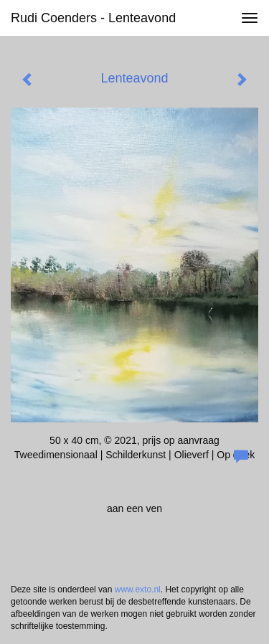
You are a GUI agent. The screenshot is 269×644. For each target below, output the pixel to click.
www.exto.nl (138, 589)
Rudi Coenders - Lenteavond (93, 18)
